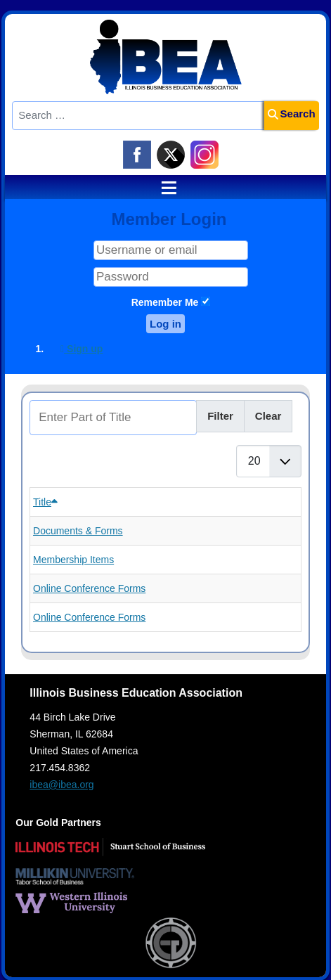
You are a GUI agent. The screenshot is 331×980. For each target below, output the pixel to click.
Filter (220, 416)
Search (292, 114)
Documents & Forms (78, 531)
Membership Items (73, 560)
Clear (268, 416)
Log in (165, 324)
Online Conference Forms (89, 588)
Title (45, 502)
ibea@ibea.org (61, 785)
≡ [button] (162, 188)
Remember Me (165, 302)
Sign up (82, 349)
